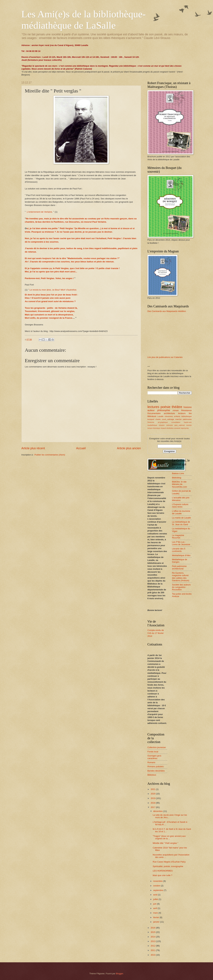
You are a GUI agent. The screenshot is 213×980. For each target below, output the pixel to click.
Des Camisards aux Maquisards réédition (167, 311)
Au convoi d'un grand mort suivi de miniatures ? (50, 301)
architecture (169, 413)
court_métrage (168, 419)
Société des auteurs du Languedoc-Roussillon (181, 587)
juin (155, 904)
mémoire (169, 425)
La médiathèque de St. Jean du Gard (181, 523)
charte (158, 419)
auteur (151, 410)
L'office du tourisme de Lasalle (181, 512)
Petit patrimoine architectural (179, 567)
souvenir (177, 428)
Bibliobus (152, 775)
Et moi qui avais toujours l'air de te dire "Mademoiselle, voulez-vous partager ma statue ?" (72, 258)
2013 (153, 941)
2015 (153, 932)
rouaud (163, 428)
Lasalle (161, 416)
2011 (153, 950)
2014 (153, 937)
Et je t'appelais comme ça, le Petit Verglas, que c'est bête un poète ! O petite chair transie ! (72, 268)
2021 (153, 789)
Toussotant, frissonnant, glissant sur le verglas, (50, 311)
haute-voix (188, 422)
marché (179, 419)
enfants (177, 416)
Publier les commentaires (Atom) (50, 455)
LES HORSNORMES (163, 871)
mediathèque (152, 425)
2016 (153, 928)
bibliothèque (186, 416)
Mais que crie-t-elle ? (163, 875)
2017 (153, 807)
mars (156, 913)
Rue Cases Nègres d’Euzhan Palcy (169, 862)
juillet (156, 899)
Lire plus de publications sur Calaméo (165, 357)
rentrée (189, 425)
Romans (151, 762)
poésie (165, 407)
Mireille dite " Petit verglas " (166, 843)
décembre (158, 811)
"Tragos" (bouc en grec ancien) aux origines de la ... (169, 837)
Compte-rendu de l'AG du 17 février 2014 (156, 633)
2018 (153, 803)
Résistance (186, 410)
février (156, 917)
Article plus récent (33, 448)
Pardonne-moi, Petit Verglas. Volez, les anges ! (49, 278)
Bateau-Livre (178, 473)
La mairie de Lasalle (181, 518)
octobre (157, 886)
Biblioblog (177, 478)
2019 (153, 798)
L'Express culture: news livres (180, 506)
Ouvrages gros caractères (154, 757)
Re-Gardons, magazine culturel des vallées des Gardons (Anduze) (181, 577)
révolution (170, 428)
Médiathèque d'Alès (181, 555)
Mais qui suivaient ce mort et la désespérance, (49, 315)
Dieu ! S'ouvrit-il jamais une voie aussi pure (48, 298)
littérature (152, 416)
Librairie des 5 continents (179, 550)
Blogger (120, 974)
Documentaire (154, 413)
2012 (153, 946)
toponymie (185, 428)
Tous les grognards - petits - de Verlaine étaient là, (51, 308)
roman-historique (154, 428)
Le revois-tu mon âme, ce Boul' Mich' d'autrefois (53, 290)
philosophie (164, 410)
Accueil (81, 448)
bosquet (151, 419)
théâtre (177, 407)
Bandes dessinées (156, 771)
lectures (153, 407)
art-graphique (163, 422)
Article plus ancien (129, 448)
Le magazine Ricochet (178, 536)
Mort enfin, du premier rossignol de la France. (49, 318)
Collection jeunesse (157, 747)
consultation (176, 422)
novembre (158, 881)
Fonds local (153, 752)
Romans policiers (156, 767)
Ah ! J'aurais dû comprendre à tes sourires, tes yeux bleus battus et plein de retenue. (70, 262)
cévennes (169, 416)
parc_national (180, 425)
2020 (153, 794)
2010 (153, 955)
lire (190, 413)
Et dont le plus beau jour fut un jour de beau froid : (51, 295)
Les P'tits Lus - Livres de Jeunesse (181, 543)
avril (155, 908)
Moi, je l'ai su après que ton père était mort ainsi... (51, 272)
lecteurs (182, 413)
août (156, 895)
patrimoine (187, 419)
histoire (188, 407)
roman (176, 410)
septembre (158, 890)
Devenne (151, 422)
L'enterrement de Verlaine (39, 212)
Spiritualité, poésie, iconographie (168, 866)
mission (162, 425)
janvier (157, 922)
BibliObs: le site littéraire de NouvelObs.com (180, 484)
